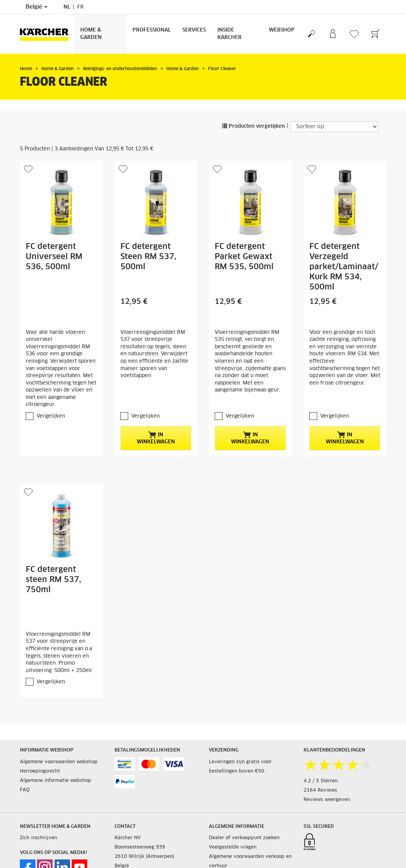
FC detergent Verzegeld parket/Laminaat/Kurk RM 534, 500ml (344, 267)
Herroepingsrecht (40, 771)
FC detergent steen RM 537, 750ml (53, 580)
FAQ (25, 790)
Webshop (282, 30)
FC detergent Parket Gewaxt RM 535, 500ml (244, 257)
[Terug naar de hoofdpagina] (47, 34)
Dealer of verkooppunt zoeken (244, 838)
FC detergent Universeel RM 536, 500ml (54, 257)
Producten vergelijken (253, 126)
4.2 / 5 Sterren (320, 781)
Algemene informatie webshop (56, 781)
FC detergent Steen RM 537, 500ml (148, 257)
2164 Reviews (320, 790)
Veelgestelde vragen (233, 847)
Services (194, 30)
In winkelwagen (156, 438)
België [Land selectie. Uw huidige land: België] (37, 7)
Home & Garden (91, 34)
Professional (152, 30)
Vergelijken (51, 416)
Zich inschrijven (38, 838)
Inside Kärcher (229, 34)
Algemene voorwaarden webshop (59, 762)
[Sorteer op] (334, 127)
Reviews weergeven (327, 800)
